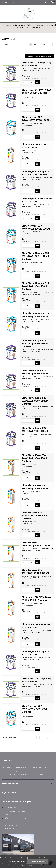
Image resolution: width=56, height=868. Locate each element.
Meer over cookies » (29, 865)
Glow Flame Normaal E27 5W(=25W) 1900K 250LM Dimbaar (35, 286)
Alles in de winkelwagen (39, 56)
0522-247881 (10, 815)
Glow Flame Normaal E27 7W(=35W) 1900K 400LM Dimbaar (35, 256)
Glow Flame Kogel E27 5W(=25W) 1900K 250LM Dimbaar (35, 401)
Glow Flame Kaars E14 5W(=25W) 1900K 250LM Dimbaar (35, 458)
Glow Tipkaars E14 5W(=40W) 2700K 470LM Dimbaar (36, 516)
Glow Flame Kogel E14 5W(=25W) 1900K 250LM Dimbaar (35, 344)
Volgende (49, 738)
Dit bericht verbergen (38, 862)
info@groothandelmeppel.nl (16, 818)
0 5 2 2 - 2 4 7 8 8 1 (10, 3)
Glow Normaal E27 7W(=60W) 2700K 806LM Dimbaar (36, 709)
